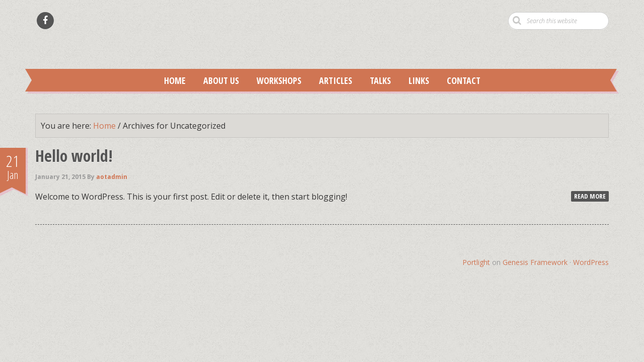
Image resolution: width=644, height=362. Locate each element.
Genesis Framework (535, 262)
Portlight (476, 262)
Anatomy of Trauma (322, 43)
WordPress (591, 262)
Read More (590, 196)
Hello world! (74, 156)
